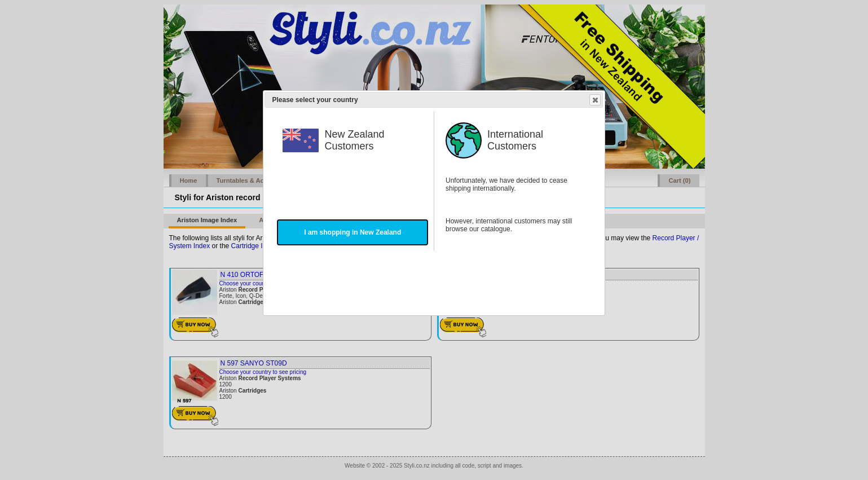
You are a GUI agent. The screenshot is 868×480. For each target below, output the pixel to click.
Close (594, 100)
